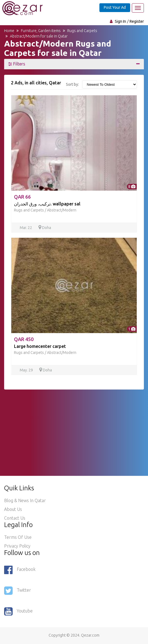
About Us (13, 509)
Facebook (20, 570)
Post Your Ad (115, 7)
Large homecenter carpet (40, 346)
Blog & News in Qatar (25, 500)
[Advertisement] (74, 428)
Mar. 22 (26, 228)
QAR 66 (22, 197)
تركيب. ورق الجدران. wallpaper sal (47, 204)
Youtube (18, 611)
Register (137, 21)
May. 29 (27, 370)
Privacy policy (17, 546)
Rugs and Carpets (29, 210)
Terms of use (18, 537)
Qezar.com (90, 635)
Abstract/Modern (62, 210)
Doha (45, 228)
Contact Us (15, 518)
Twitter (18, 591)
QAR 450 (24, 339)
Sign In (120, 21)
